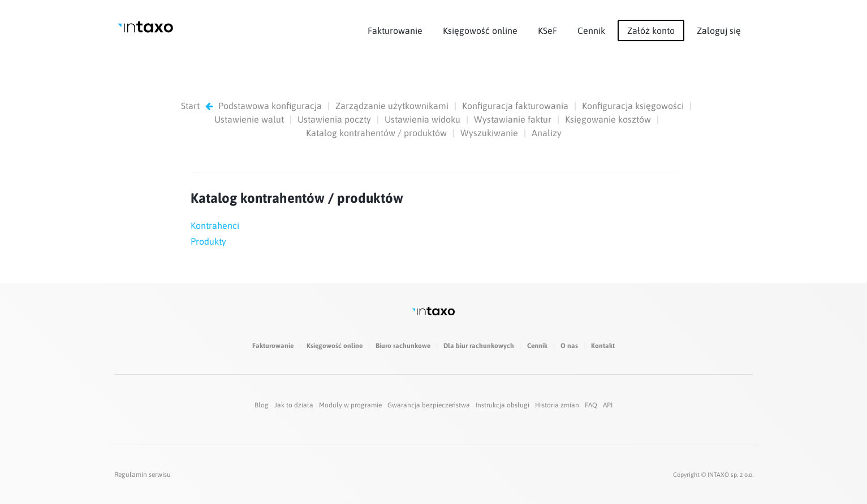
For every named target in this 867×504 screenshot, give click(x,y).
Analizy (547, 133)
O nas (569, 346)
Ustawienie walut (249, 119)
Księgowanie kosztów (608, 119)
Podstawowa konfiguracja (270, 106)
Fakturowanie (395, 31)
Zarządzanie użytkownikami (392, 106)
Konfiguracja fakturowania (515, 106)
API (608, 405)
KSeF (547, 31)
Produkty (208, 241)
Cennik (591, 31)
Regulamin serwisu (143, 475)
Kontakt (603, 346)
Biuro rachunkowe (403, 346)
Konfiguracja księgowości (633, 106)
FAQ (591, 405)
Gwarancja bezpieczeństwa (429, 405)
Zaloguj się (719, 31)
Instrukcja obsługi (502, 405)
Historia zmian (557, 405)
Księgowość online (480, 31)
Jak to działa (294, 405)
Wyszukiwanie (489, 133)
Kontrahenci (215, 225)
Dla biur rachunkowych (479, 346)
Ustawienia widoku (422, 119)
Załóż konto (651, 31)
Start (190, 106)
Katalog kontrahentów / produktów (376, 133)
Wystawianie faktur (513, 119)
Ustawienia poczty (334, 119)
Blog (262, 405)
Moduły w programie (350, 405)
